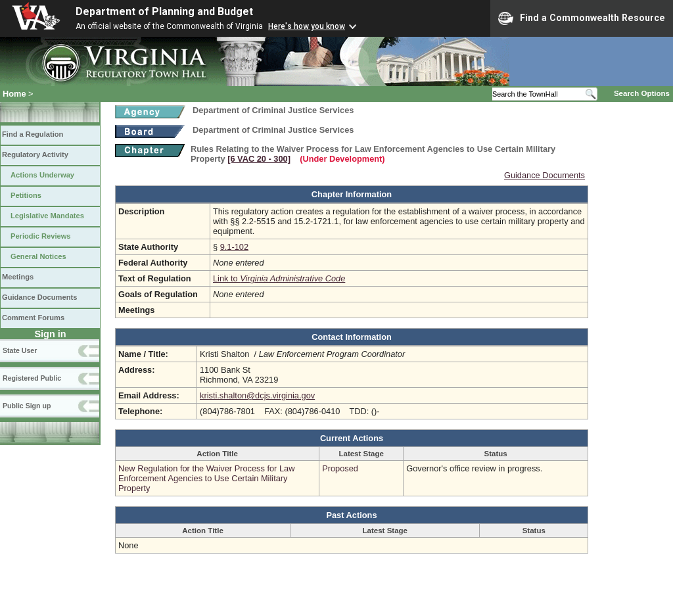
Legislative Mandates (47, 216)
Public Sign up (27, 406)
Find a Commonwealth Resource (582, 18)
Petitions (26, 195)
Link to (279, 278)
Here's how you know (307, 26)
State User (20, 350)
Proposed (340, 468)
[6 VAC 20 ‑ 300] (259, 159)
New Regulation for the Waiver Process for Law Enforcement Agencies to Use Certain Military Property (206, 478)
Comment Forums (33, 318)
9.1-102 (234, 247)
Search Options (642, 93)
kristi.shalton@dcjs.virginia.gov (257, 395)
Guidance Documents (39, 297)
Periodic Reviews (41, 236)
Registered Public (32, 378)
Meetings (18, 277)
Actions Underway (42, 175)
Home (14, 94)
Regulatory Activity (35, 154)
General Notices (38, 256)
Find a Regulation (33, 134)
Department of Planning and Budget (164, 12)
